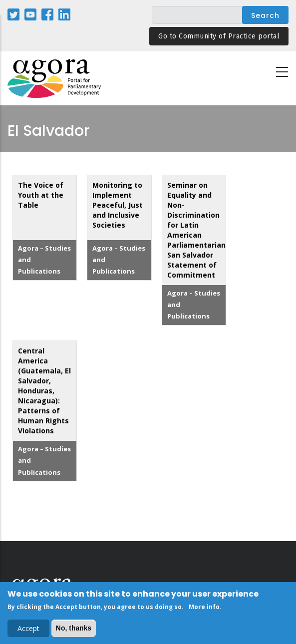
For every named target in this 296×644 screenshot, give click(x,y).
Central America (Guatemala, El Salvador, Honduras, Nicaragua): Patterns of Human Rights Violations (44, 391)
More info (204, 608)
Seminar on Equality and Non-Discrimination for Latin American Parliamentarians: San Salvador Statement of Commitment (199, 230)
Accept (28, 630)
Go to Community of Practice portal (219, 36)
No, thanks (74, 630)
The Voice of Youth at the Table (41, 195)
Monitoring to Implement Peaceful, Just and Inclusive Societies (118, 205)
